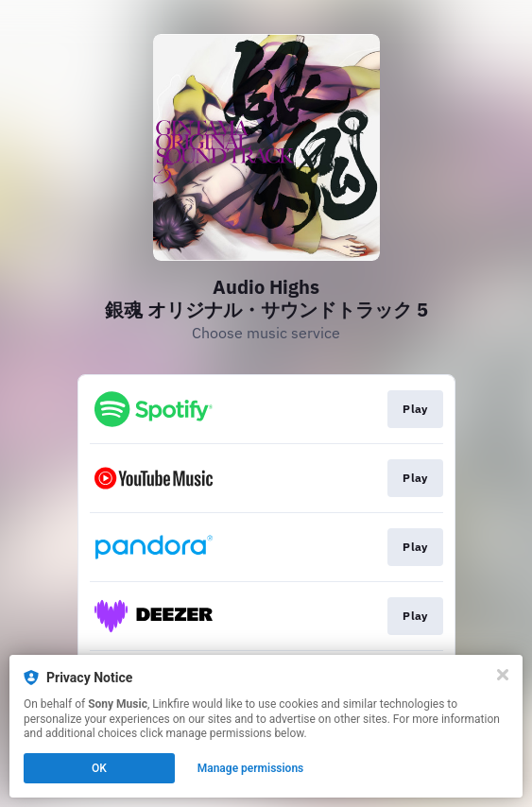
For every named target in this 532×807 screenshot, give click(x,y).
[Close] (503, 675)
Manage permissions (251, 768)
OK (99, 768)
